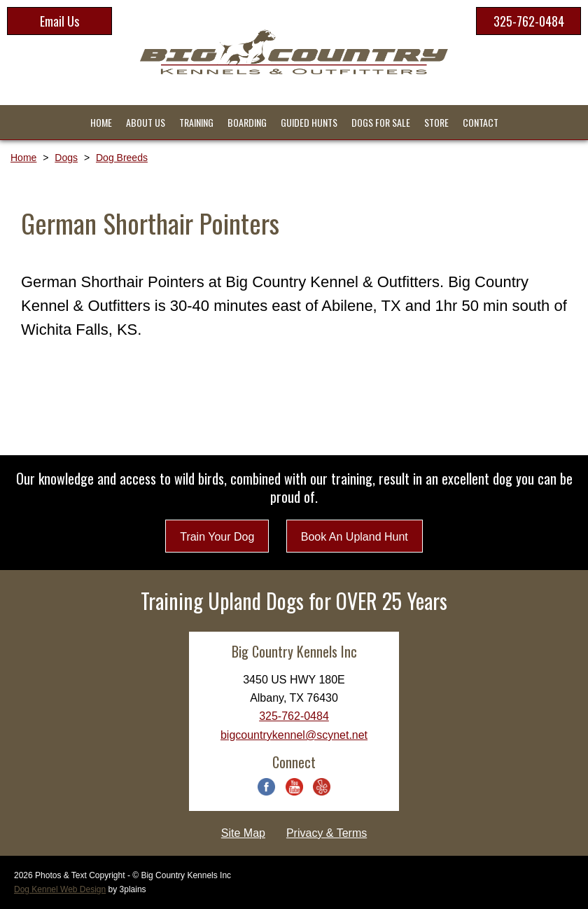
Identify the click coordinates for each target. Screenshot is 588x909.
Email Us (59, 21)
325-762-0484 (529, 21)
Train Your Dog (217, 537)
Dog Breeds (122, 158)
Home (23, 158)
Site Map (243, 833)
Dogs (66, 158)
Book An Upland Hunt (355, 537)
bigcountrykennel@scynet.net (294, 735)
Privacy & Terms (327, 833)
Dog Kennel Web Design (60, 889)
